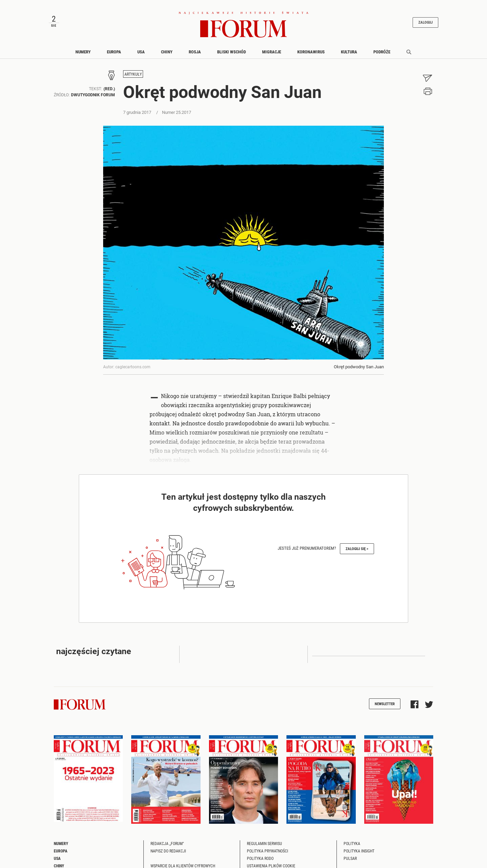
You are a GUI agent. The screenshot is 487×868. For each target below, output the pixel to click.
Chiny (167, 52)
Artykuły (133, 74)
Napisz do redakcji (168, 851)
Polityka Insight (359, 851)
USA (141, 52)
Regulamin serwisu (264, 843)
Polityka (352, 843)
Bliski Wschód (231, 52)
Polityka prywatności (268, 851)
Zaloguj (425, 22)
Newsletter (385, 704)
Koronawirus (311, 52)
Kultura (349, 52)
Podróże (382, 52)
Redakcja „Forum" (167, 843)
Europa (114, 52)
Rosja (195, 52)
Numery (83, 52)
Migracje (272, 52)
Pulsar (350, 858)
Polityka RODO (260, 858)
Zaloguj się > (357, 549)
